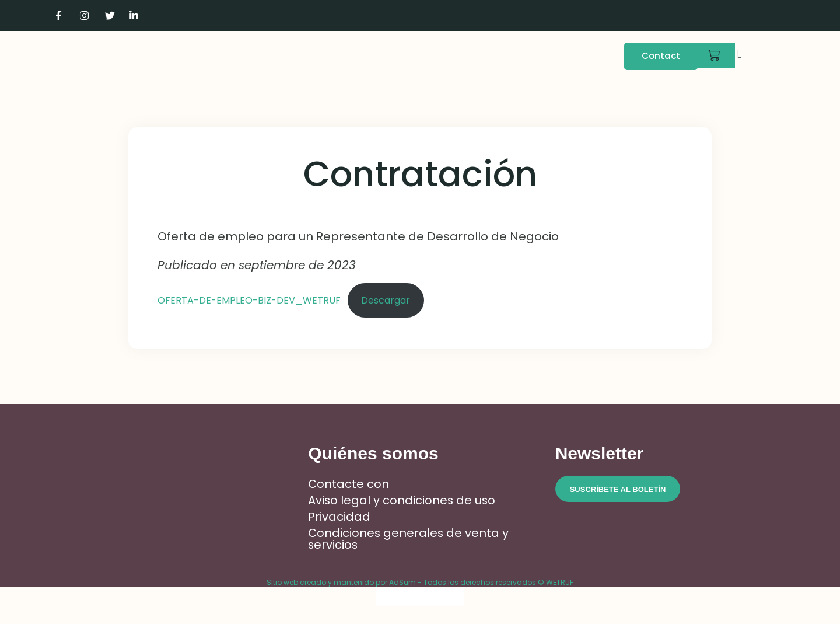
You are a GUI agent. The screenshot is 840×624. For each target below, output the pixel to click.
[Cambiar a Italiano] (762, 15)
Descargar (386, 300)
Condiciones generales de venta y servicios (409, 539)
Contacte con (349, 484)
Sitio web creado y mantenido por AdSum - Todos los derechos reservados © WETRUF (420, 582)
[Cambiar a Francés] (718, 15)
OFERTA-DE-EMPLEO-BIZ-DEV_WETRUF (249, 300)
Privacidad (339, 517)
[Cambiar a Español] (453, 597)
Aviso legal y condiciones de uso (402, 500)
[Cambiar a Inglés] (740, 15)
